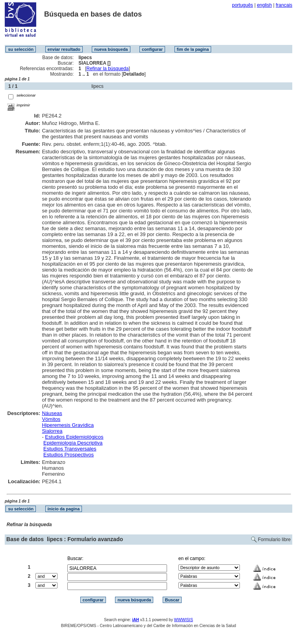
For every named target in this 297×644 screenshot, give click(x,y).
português (242, 5)
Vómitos (51, 419)
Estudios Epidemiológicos (74, 437)
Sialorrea (52, 431)
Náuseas (52, 413)
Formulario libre (274, 540)
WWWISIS (184, 620)
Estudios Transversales (70, 449)
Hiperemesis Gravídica (68, 425)
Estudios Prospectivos (69, 455)
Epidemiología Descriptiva (73, 443)
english (264, 5)
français (284, 5)
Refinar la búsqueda (107, 69)
